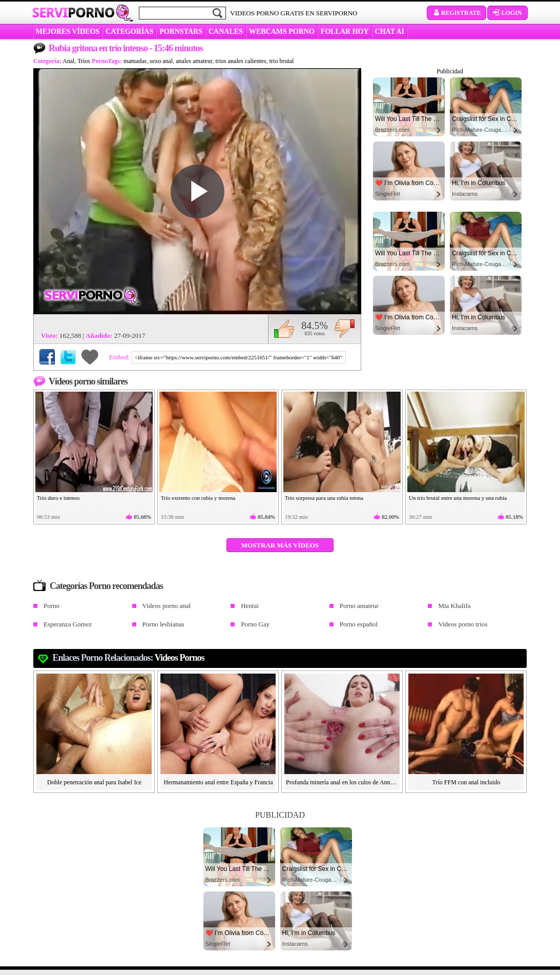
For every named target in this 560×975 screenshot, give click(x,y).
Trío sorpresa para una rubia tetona (324, 498)
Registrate (457, 13)
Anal (68, 61)
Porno (51, 606)
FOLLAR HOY (345, 32)
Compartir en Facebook (47, 357)
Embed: (120, 357)
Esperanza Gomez (68, 624)
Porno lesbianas (163, 624)
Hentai (250, 606)
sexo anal (161, 61)
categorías (129, 32)
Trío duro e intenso (58, 498)
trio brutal (282, 61)
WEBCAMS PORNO (282, 32)
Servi (74, 12)
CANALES (226, 32)
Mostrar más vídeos (280, 545)
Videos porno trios (463, 624)
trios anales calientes (241, 61)
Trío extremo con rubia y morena (198, 498)
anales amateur (194, 61)
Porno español (359, 624)
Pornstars (181, 32)
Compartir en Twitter (68, 357)
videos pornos (180, 658)
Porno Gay (255, 624)
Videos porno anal (167, 606)
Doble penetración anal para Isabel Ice (94, 782)
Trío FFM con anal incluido (466, 782)
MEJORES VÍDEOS (68, 32)
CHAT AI (390, 32)
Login (507, 13)
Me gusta (284, 329)
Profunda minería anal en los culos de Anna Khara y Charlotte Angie (342, 782)
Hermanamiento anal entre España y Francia (219, 782)
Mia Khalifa (454, 606)
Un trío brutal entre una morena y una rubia (458, 498)
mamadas (135, 61)
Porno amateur (359, 606)
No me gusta (345, 329)
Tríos (84, 61)
